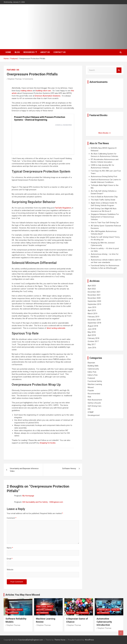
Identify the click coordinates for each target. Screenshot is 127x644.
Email (10, 559)
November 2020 (94, 298)
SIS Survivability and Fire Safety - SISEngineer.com (43, 502)
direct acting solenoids (56, 328)
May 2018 (92, 332)
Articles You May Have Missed (23, 595)
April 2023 (92, 286)
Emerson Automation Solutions (48, 96)
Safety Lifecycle (94, 403)
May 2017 (92, 344)
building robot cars (44, 91)
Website (10, 570)
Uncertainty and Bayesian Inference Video (24, 470)
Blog (17, 52)
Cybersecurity (93, 369)
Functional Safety (95, 381)
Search (119, 70)
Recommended (94, 394)
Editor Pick (92, 372)
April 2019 (92, 310)
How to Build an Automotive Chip (104, 197)
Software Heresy (69, 468)
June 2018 (92, 329)
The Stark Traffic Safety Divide (103, 200)
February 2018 (93, 338)
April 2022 (92, 289)
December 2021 (94, 292)
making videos (26, 91)
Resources (29, 52)
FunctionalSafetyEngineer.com (31, 640)
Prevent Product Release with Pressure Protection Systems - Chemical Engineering (40, 118)
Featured (11, 70)
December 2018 (94, 320)
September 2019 (94, 304)
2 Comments (28, 79)
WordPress (89, 640)
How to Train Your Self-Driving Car (105, 223)
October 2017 (93, 341)
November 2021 (94, 295)
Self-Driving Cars (95, 406)
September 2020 (94, 301)
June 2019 (92, 307)
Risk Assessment (95, 400)
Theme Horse (60, 640)
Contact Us (60, 52)
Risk (89, 397)
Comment (12, 518)
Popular (91, 391)
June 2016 (92, 348)
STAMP (91, 412)
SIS (18, 70)
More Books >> (105, 133)
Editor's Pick (93, 375)
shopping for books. (48, 443)
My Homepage (28, 496)
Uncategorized (94, 415)
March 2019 (92, 314)
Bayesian (91, 363)
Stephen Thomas (15, 79)
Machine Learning (95, 384)
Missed (91, 387)
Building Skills (93, 366)
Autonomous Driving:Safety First (104, 177)
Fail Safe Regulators (63, 208)
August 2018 (93, 326)
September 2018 (94, 323)
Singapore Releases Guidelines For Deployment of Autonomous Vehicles (105, 217)
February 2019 (93, 317)
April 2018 (92, 335)
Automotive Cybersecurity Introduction (104, 622)
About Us (45, 52)
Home (8, 52)
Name (10, 548)
